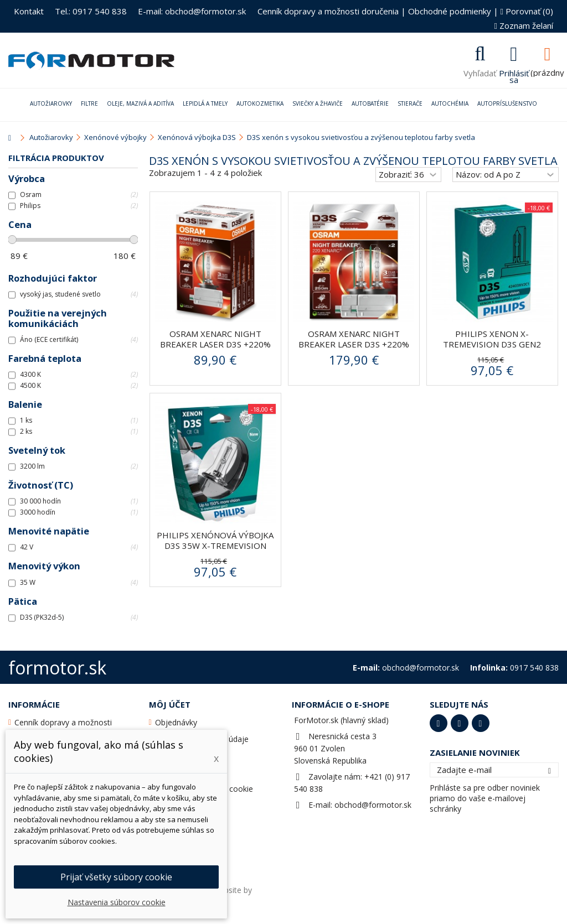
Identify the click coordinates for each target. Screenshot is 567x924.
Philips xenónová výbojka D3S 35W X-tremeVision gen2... (215, 546)
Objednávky (176, 722)
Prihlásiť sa (514, 75)
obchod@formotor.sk (373, 805)
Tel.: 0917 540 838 (91, 11)
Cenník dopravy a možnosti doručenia (328, 11)
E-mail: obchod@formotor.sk (192, 11)
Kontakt (29, 11)
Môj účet (170, 704)
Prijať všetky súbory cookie (116, 877)
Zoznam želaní (524, 25)
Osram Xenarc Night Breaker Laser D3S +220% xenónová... (215, 344)
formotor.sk (57, 668)
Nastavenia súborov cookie (117, 902)
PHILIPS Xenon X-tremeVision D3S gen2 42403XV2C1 (492, 344)
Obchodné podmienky (450, 11)
